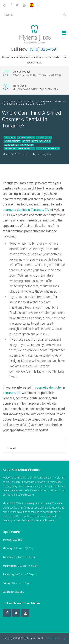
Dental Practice (12, 141)
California (10, 137)
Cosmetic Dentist (26, 137)
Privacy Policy (57, 638)
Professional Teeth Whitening (19, 149)
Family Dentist (11, 145)
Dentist (26, 141)
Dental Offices (44, 137)
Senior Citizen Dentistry (48, 149)
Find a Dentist (27, 145)
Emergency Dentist (41, 141)
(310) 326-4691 (44, 49)
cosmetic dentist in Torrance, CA (26, 210)
